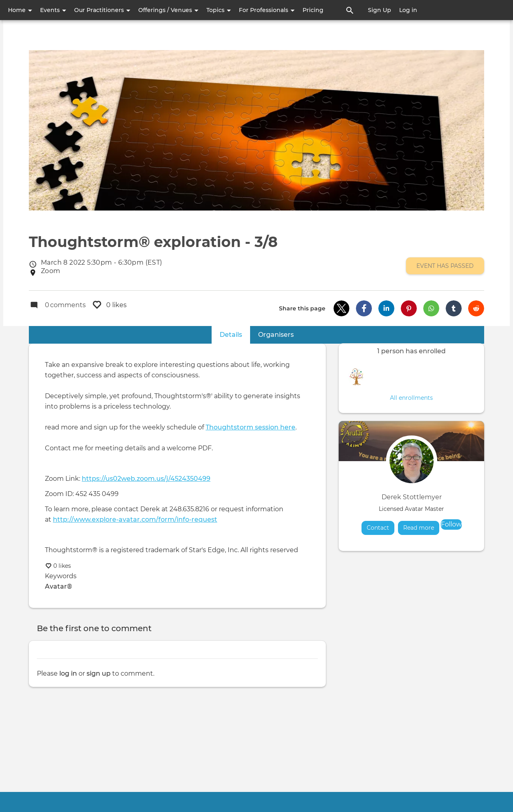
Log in (408, 10)
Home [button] (20, 10)
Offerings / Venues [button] (168, 10)
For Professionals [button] (267, 10)
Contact (378, 528)
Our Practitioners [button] (102, 10)
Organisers (276, 335)
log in (68, 673)
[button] (341, 308)
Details (235, 334)
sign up (99, 673)
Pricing (313, 10)
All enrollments (411, 398)
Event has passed (445, 266)
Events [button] (53, 10)
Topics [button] (219, 10)
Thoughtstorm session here (250, 427)
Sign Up (380, 10)
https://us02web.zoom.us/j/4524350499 (146, 479)
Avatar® (59, 586)
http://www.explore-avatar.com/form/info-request (135, 519)
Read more (421, 527)
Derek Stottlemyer (412, 497)
